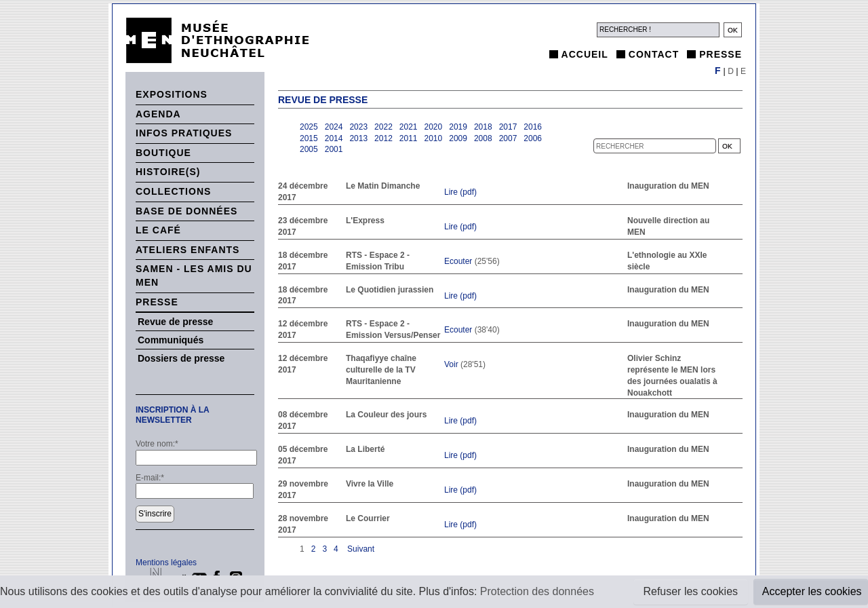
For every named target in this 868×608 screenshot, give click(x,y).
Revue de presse (175, 322)
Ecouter (458, 261)
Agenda (158, 114)
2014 (334, 138)
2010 (434, 138)
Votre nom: (157, 444)
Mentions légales (166, 563)
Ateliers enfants (188, 250)
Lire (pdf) (460, 192)
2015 (309, 138)
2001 (334, 149)
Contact (654, 54)
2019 (458, 127)
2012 (383, 138)
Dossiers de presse (181, 358)
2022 (383, 127)
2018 (483, 127)
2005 (309, 149)
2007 (508, 138)
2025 (309, 127)
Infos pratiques (184, 133)
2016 (533, 127)
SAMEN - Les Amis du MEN (194, 275)
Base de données (186, 211)
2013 (358, 138)
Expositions (172, 94)
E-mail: (150, 478)
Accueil (585, 54)
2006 (533, 138)
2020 (434, 127)
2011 (409, 138)
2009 (458, 138)
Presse (721, 54)
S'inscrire (155, 514)
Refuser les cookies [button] (690, 591)
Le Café (158, 230)
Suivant (360, 549)
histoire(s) (168, 172)
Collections (173, 191)
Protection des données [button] (537, 591)
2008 (483, 138)
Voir (451, 364)
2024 (334, 127)
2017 (508, 127)
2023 (358, 127)
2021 (409, 127)
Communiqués (171, 340)
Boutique (163, 153)
